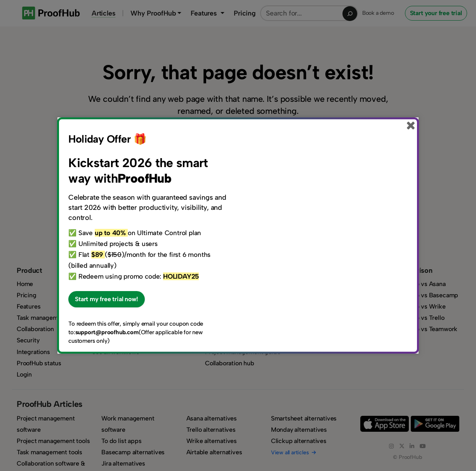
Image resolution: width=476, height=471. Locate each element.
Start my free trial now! (106, 299)
